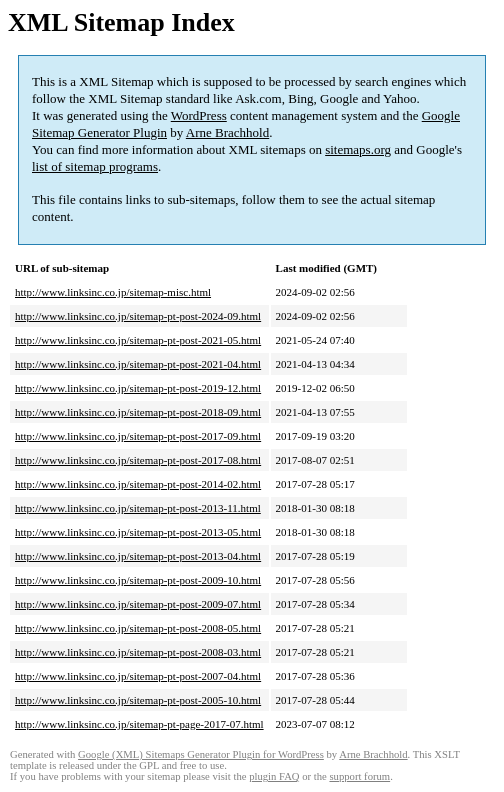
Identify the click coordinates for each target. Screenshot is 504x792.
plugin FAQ (274, 776)
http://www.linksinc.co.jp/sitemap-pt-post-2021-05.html (138, 340)
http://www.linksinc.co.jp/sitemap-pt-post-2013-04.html (138, 556)
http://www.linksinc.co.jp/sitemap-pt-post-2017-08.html (138, 460)
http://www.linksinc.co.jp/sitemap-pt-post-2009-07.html (138, 604)
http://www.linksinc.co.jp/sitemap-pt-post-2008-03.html (138, 652)
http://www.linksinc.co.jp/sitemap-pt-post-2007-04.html (138, 676)
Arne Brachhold (227, 132)
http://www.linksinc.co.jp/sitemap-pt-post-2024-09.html (138, 316)
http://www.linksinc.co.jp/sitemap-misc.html (113, 292)
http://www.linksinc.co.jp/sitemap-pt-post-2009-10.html (138, 580)
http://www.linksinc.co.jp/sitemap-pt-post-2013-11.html (138, 508)
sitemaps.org (358, 149)
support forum (359, 776)
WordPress (199, 115)
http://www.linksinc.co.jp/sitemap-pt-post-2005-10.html (138, 700)
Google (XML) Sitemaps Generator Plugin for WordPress (201, 754)
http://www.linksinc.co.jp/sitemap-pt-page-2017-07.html (139, 724)
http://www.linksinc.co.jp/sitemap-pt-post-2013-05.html (138, 532)
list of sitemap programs (95, 166)
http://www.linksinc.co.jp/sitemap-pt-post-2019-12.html (138, 388)
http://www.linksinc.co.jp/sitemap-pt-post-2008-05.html (138, 628)
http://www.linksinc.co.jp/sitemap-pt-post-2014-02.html (138, 484)
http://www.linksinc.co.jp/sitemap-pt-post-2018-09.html (138, 412)
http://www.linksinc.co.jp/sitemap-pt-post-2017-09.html (138, 436)
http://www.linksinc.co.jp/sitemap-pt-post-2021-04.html (138, 364)
